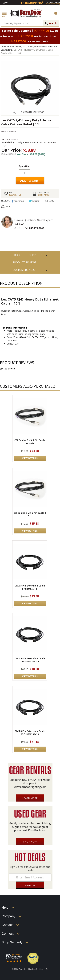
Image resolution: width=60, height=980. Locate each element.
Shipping (47, 194)
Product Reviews (24, 262)
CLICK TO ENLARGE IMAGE (32, 112)
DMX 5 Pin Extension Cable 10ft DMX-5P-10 (30, 660)
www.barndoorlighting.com (30, 787)
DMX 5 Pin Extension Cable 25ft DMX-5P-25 (30, 733)
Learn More (30, 798)
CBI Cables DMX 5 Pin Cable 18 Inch (30, 442)
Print (8, 206)
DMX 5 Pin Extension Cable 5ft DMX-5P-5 (30, 587)
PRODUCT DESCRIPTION (28, 255)
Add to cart (30, 181)
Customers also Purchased (24, 271)
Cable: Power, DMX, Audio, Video (24, 47)
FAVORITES (18, 194)
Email (51, 201)
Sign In (5, 3)
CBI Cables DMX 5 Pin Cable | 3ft (30, 515)
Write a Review (8, 131)
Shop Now (30, 842)
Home (4, 47)
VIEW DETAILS (30, 458)
